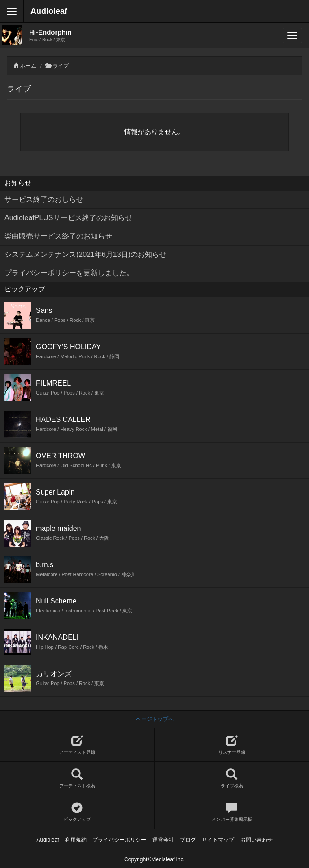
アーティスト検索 (77, 779)
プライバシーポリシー (119, 840)
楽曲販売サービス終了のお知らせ (58, 236)
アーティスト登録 (77, 745)
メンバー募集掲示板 (232, 812)
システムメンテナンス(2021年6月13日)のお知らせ (85, 254)
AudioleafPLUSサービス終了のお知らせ (68, 218)
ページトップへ (155, 719)
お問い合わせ (257, 840)
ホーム (28, 66)
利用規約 (76, 840)
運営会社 (163, 840)
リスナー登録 (232, 745)
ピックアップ (77, 812)
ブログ (188, 840)
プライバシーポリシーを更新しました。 (69, 273)
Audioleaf (49, 11)
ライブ (61, 66)
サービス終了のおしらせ (44, 199)
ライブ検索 (232, 779)
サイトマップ (218, 840)
